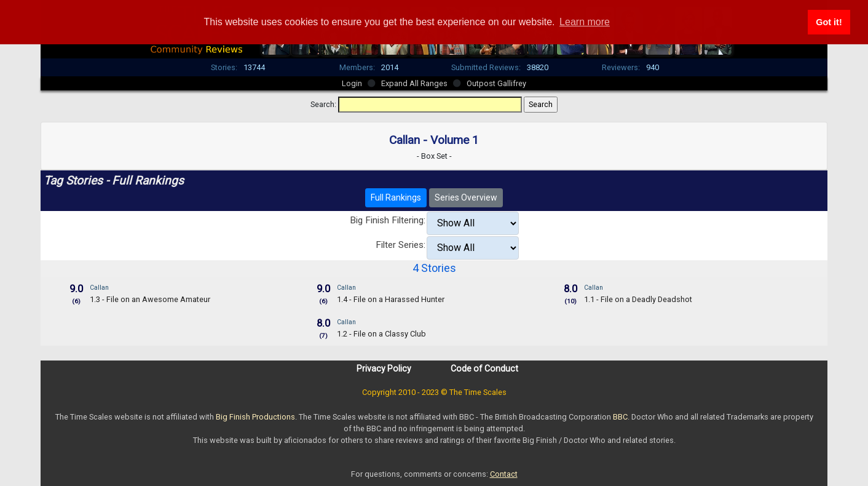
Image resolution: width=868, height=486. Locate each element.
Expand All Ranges (414, 83)
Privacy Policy (384, 368)
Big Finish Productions (255, 417)
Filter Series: (400, 245)
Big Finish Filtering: (388, 220)
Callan (99, 288)
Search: (323, 104)
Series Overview (466, 197)
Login (352, 83)
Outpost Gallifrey (496, 83)
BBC (620, 417)
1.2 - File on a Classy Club (381, 334)
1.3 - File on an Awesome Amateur (150, 299)
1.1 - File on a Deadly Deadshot (638, 299)
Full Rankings (396, 197)
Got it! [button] (829, 22)
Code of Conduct (484, 368)
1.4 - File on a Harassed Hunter (391, 299)
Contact (504, 474)
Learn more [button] (585, 22)
